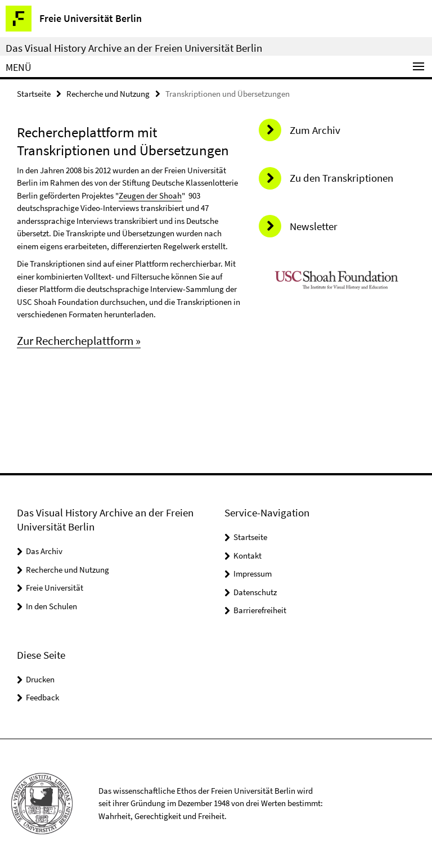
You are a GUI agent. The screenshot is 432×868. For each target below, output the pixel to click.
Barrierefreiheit (260, 610)
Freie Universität (55, 588)
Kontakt (247, 556)
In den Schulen (51, 606)
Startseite (34, 94)
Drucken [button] (40, 679)
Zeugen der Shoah (150, 195)
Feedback (42, 697)
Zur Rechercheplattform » (79, 341)
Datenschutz (255, 592)
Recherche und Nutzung (108, 94)
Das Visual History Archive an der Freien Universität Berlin (134, 48)
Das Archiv (44, 551)
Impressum (253, 574)
